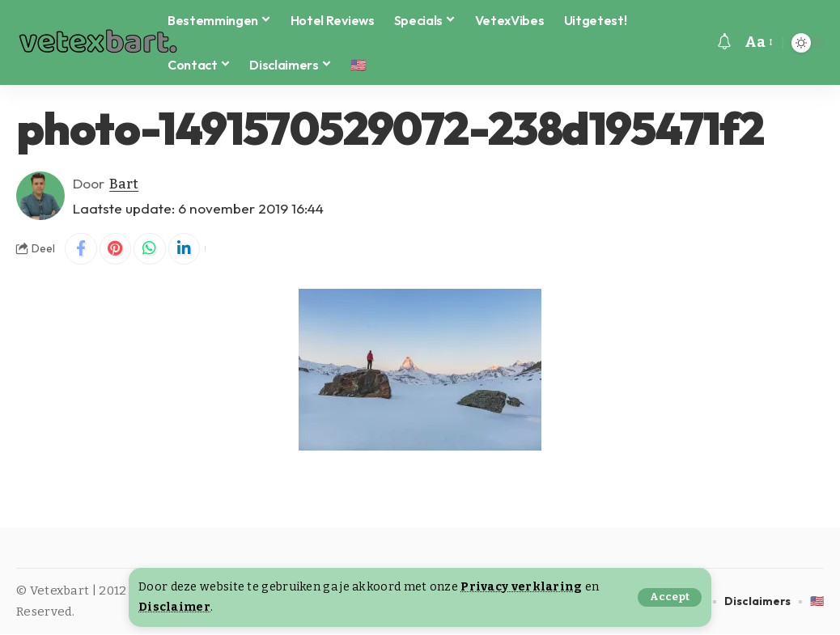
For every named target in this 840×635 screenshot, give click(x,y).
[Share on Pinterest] (116, 249)
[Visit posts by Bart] (40, 196)
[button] (670, 597)
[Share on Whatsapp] (151, 249)
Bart (124, 183)
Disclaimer (174, 607)
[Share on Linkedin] (185, 249)
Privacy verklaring (521, 587)
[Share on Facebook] (81, 249)
